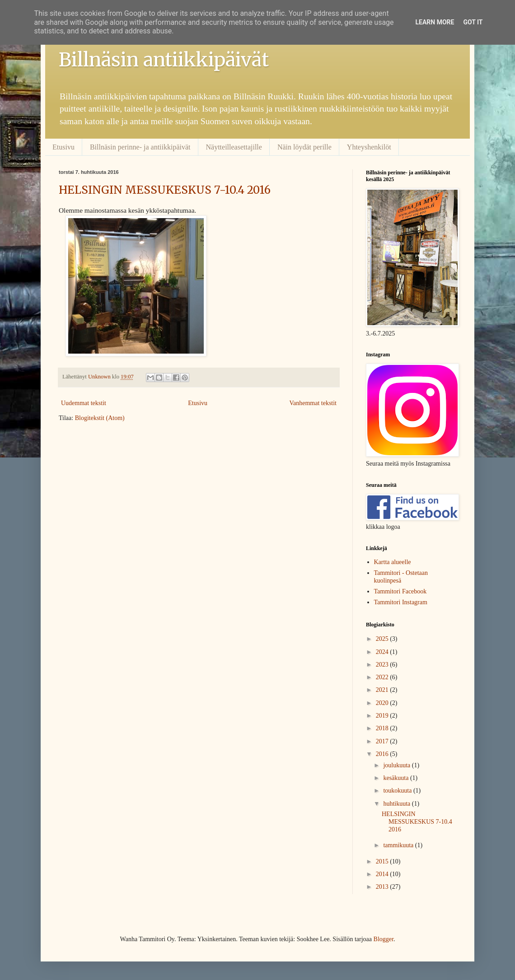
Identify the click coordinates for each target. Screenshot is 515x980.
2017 (383, 741)
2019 (383, 716)
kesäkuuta (396, 778)
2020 (383, 703)
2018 (383, 728)
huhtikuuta (397, 804)
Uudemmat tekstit (84, 403)
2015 (383, 861)
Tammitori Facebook (400, 591)
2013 (383, 887)
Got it (473, 22)
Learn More (435, 22)
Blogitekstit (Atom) (100, 418)
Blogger (384, 939)
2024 (383, 652)
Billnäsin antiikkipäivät (164, 60)
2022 (383, 677)
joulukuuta (397, 765)
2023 (383, 665)
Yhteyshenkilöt (369, 147)
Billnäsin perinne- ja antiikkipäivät (140, 147)
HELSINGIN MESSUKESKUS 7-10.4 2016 (165, 190)
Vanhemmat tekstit (313, 403)
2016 (383, 754)
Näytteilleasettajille (234, 147)
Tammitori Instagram (401, 602)
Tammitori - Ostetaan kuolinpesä (401, 577)
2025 (383, 639)
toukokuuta (398, 791)
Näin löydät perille (304, 147)
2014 (383, 874)
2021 (383, 690)
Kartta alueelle (393, 562)
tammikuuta (399, 845)
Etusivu (63, 147)
